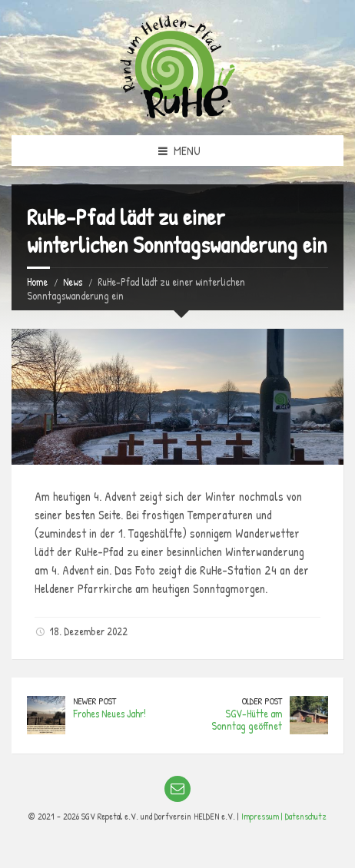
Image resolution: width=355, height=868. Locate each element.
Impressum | (263, 816)
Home (37, 282)
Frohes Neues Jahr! (109, 713)
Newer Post (95, 701)
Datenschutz (306, 816)
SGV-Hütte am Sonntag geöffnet (247, 720)
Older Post (262, 701)
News (73, 282)
